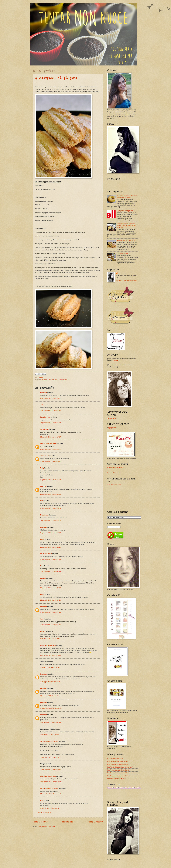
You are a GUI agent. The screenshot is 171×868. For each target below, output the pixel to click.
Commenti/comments (114, 473)
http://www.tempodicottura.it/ (117, 779)
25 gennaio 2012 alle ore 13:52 (51, 398)
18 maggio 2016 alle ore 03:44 (50, 696)
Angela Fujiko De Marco (49, 444)
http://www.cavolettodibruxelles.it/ (118, 770)
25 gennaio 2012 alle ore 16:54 (51, 508)
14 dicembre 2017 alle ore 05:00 (51, 782)
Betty (42, 468)
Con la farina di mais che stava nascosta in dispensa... (127, 197)
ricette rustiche (64, 380)
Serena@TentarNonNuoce (49, 741)
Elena (42, 594)
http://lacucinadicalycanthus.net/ (118, 761)
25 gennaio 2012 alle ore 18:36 (51, 533)
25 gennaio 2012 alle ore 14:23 (51, 410)
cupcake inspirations (114, 485)
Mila (42, 801)
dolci (56, 380)
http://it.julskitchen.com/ (115, 758)
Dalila (42, 539)
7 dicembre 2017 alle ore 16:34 (51, 769)
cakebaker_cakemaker (48, 645)
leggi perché (112, 428)
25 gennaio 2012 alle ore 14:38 (51, 423)
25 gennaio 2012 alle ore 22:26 (51, 571)
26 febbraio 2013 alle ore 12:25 (51, 639)
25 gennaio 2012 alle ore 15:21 (51, 449)
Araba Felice (45, 456)
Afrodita (43, 578)
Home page (68, 822)
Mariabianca (45, 515)
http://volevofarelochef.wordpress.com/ (120, 767)
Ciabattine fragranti (123, 253)
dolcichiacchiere (46, 554)
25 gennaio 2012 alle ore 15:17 (51, 437)
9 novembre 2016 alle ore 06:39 (51, 708)
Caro (42, 619)
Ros (42, 501)
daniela (43, 631)
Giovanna (44, 527)
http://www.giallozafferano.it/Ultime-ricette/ (121, 773)
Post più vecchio (95, 822)
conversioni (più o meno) (115, 467)
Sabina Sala (44, 429)
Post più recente (40, 822)
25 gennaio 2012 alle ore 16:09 (51, 480)
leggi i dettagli (112, 418)
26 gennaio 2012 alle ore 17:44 (51, 612)
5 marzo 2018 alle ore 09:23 (49, 808)
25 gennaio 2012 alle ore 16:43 (51, 494)
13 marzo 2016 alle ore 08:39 (50, 667)
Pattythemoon (45, 417)
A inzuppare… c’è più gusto (56, 78)
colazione (51, 380)
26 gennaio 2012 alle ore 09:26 (51, 600)
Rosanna (43, 674)
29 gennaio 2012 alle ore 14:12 (51, 624)
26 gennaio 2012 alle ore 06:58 (51, 588)
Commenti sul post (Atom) (48, 826)
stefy (42, 405)
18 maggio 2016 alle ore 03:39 (50, 682)
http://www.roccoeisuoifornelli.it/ (118, 776)
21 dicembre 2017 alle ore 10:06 (51, 794)
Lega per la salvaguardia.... (126, 211)
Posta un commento (45, 812)
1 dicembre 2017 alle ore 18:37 (51, 757)
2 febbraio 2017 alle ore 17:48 (50, 735)
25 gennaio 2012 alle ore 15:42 (51, 461)
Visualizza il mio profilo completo (126, 281)
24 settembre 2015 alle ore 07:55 (51, 655)
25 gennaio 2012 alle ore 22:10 (51, 547)
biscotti (45, 380)
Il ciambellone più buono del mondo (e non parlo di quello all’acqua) (126, 226)
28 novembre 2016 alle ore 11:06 (51, 722)
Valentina (44, 393)
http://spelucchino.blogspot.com (118, 764)
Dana (42, 566)
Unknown (44, 486)
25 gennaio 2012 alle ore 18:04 (51, 521)
